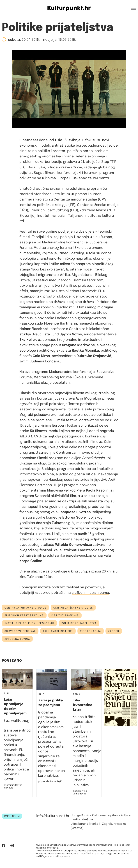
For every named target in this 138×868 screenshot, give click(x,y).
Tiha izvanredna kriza (83, 705)
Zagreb (114, 631)
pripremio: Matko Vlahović (13, 787)
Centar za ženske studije (73, 608)
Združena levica (17, 639)
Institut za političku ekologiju (29, 623)
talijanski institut (58, 631)
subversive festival (20, 631)
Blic (7, 694)
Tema (77, 695)
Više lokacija (91, 631)
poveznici (93, 587)
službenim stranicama (90, 593)
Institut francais (65, 616)
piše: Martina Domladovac (80, 793)
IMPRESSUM (12, 816)
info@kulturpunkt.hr (53, 816)
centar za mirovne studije (25, 608)
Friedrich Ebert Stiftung (24, 616)
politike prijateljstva (79, 623)
